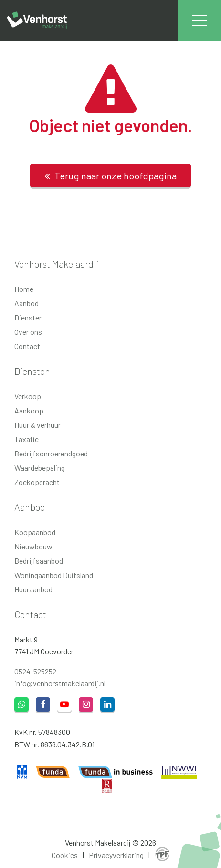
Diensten (29, 317)
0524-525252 (35, 671)
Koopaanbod (35, 532)
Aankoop (29, 410)
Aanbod (26, 303)
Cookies (65, 855)
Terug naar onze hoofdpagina (110, 176)
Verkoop (28, 396)
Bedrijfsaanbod (39, 561)
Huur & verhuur (37, 425)
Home (24, 289)
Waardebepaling (40, 468)
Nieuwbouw (33, 546)
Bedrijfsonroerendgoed (51, 453)
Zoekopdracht (37, 482)
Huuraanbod (33, 589)
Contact (27, 346)
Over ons (28, 332)
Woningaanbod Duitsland (54, 575)
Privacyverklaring (116, 855)
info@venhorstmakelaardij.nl (60, 683)
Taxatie (26, 439)
